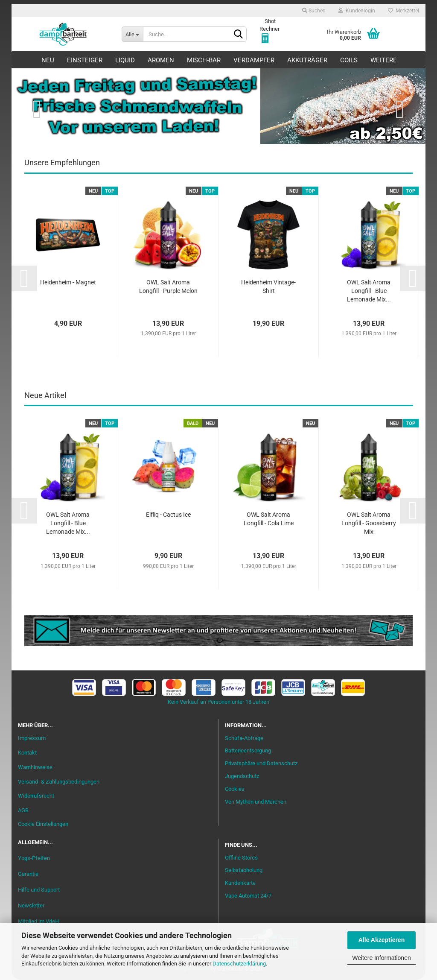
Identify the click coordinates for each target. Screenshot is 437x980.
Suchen (314, 11)
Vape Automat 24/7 (248, 896)
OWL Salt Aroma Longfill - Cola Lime (269, 519)
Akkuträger (307, 60)
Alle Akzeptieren (382, 940)
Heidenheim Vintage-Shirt (268, 287)
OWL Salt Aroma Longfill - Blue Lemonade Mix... (369, 291)
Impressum (32, 738)
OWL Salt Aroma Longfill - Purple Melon (168, 287)
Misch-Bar (204, 60)
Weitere (384, 60)
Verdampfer (254, 60)
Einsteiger (85, 60)
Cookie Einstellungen (43, 824)
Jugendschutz (242, 776)
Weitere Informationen (381, 958)
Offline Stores (241, 858)
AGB (23, 810)
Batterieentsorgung (248, 750)
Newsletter (31, 905)
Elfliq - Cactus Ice (168, 515)
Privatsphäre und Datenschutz (261, 763)
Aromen (161, 60)
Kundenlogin (357, 11)
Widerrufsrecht (36, 796)
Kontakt (27, 753)
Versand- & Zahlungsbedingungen (59, 782)
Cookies (235, 789)
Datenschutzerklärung (239, 964)
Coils (349, 60)
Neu (48, 60)
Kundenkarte (240, 883)
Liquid (125, 60)
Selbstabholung (244, 870)
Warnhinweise (35, 767)
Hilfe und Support (39, 890)
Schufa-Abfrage (244, 738)
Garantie (28, 874)
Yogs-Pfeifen (34, 858)
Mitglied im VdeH (38, 921)
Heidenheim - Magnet (68, 282)
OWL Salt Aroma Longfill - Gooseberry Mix (369, 523)
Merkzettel (403, 11)
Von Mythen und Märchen (256, 802)
